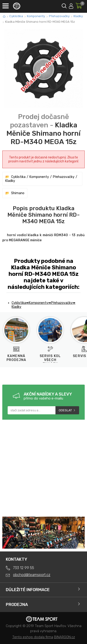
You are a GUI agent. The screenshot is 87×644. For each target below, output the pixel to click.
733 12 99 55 (24, 568)
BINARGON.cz (64, 637)
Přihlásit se (71, 5)
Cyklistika (16, 16)
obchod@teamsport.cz (32, 575)
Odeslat (65, 410)
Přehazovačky (59, 16)
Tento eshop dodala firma (33, 637)
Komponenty (36, 16)
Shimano (18, 193)
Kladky (78, 16)
